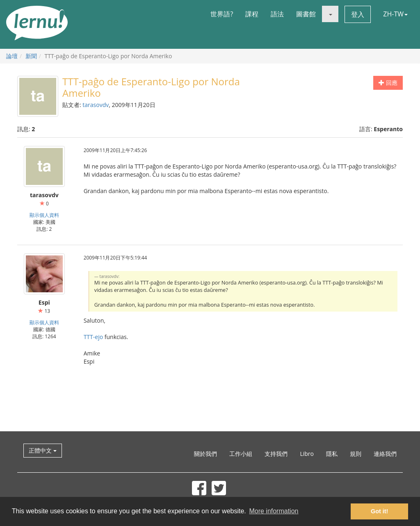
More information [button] (274, 511)
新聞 (31, 56)
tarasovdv (96, 105)
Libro (307, 454)
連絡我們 (385, 454)
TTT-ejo (93, 337)
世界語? (222, 14)
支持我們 (276, 454)
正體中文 (43, 450)
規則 (356, 454)
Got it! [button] (379, 511)
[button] (330, 14)
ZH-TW (395, 14)
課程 (252, 14)
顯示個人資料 (44, 215)
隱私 (332, 454)
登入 (358, 14)
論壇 (12, 56)
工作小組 (241, 454)
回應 (388, 83)
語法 (277, 14)
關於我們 (205, 454)
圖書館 (306, 14)
